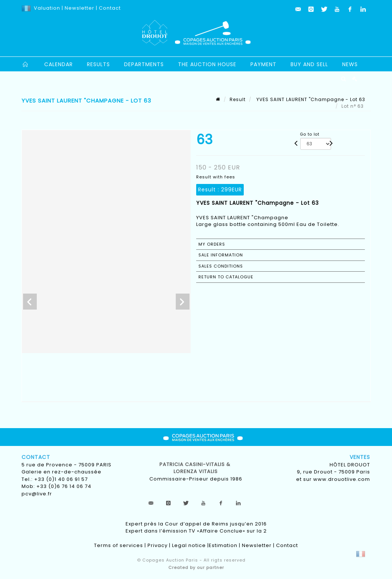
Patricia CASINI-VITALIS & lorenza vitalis (196, 468)
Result (238, 99)
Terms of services (119, 545)
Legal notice (189, 545)
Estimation (223, 545)
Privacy (158, 545)
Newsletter (79, 8)
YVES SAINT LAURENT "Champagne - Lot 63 (310, 99)
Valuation (47, 8)
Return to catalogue (226, 277)
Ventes (360, 457)
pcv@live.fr (37, 494)
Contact (110, 8)
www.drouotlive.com (342, 479)
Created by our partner (196, 567)
